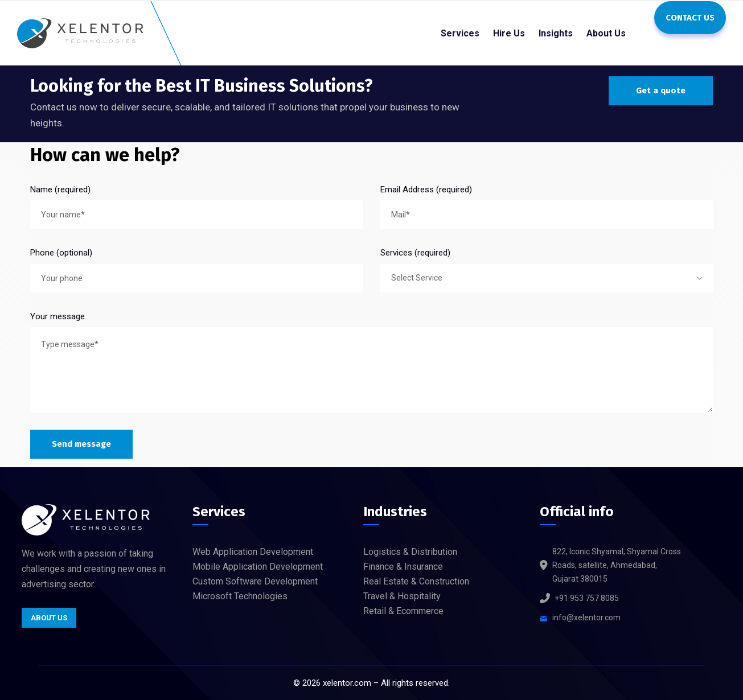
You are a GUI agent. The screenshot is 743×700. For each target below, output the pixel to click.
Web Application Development (253, 552)
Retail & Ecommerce (403, 611)
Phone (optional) (61, 253)
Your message (58, 316)
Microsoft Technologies (240, 596)
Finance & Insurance (403, 567)
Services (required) (415, 253)
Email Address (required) (426, 190)
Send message (81, 444)
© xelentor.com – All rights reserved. (372, 683)
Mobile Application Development (258, 567)
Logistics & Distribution (410, 552)
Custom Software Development (255, 581)
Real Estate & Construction (416, 581)
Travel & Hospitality (402, 596)
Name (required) (60, 190)
